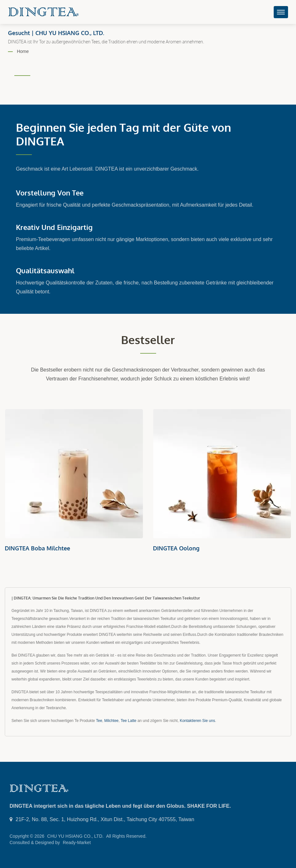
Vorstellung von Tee (50, 193)
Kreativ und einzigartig (54, 227)
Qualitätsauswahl (45, 270)
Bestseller (148, 340)
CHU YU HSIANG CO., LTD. (75, 836)
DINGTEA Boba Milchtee (37, 548)
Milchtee (111, 721)
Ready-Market (77, 842)
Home (23, 51)
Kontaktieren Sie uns (197, 721)
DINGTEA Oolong (176, 548)
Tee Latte (129, 721)
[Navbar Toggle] (281, 12)
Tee (99, 721)
